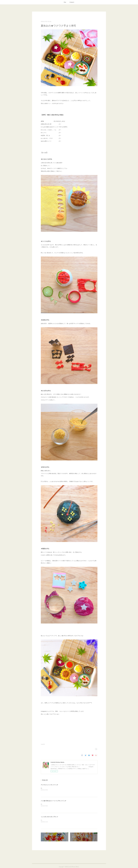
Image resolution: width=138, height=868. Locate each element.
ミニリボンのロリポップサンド (49, 817)
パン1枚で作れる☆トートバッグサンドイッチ (54, 801)
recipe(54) (43, 744)
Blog (65, 2)
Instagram (72, 2)
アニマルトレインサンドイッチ (49, 785)
